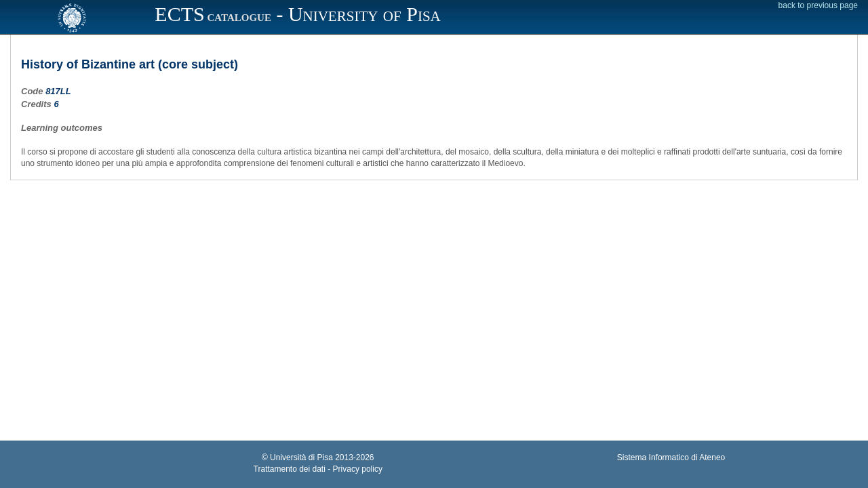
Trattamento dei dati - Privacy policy (318, 469)
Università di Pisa (301, 457)
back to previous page (818, 5)
